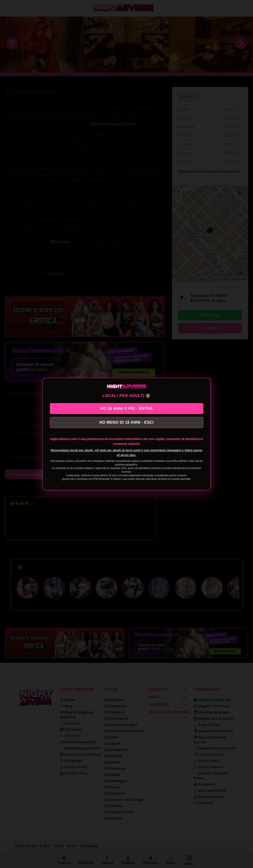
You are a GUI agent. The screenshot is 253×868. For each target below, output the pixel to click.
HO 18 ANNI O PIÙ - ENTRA (126, 407)
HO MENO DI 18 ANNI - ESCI (126, 423)
